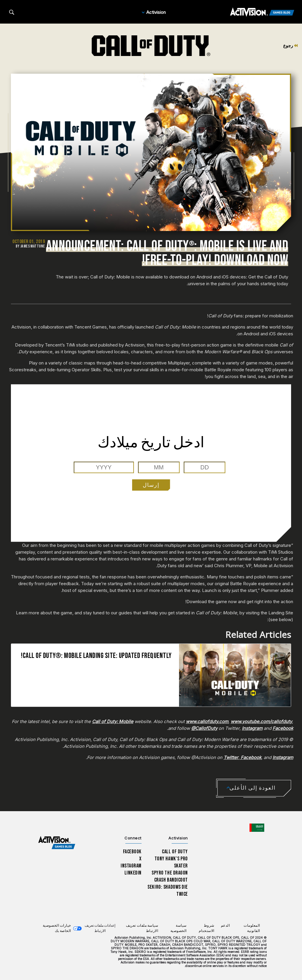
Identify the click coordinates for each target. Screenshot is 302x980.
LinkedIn (133, 873)
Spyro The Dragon (170, 873)
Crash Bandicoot (171, 880)
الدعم (225, 926)
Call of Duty (175, 852)
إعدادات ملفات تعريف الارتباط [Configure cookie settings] (100, 928)
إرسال (151, 485)
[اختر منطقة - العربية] (257, 828)
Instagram (131, 866)
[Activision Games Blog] (262, 12)
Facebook (132, 852)
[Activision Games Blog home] (57, 843)
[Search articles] (12, 12)
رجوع (290, 46)
